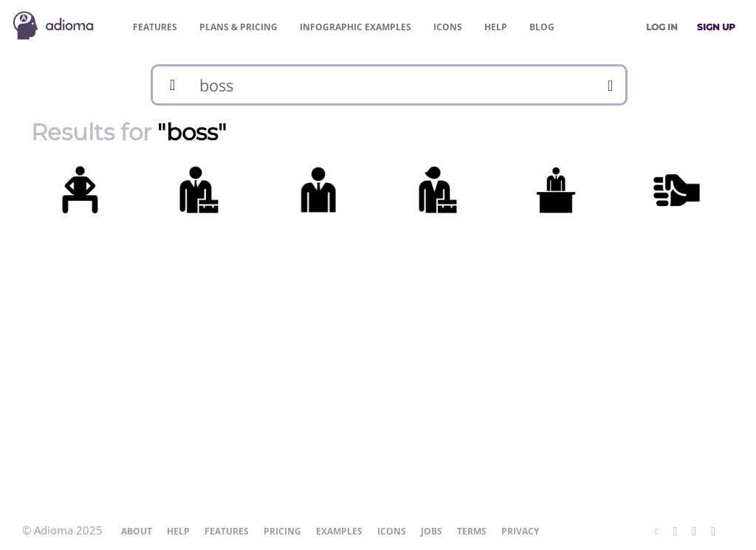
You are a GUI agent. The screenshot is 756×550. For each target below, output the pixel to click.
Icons (448, 27)
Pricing (238, 27)
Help (496, 27)
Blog (542, 27)
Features (155, 27)
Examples (355, 27)
